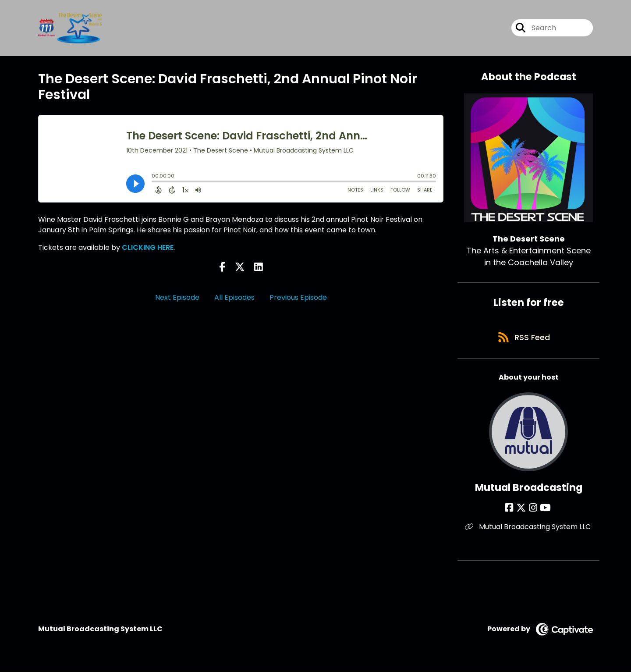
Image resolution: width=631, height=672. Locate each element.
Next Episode (177, 297)
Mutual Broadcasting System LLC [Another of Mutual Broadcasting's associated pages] (529, 529)
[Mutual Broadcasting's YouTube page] (544, 510)
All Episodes (234, 297)
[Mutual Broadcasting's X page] (522, 510)
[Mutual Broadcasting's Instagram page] (533, 510)
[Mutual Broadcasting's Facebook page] (512, 510)
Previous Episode (298, 297)
